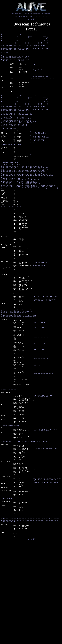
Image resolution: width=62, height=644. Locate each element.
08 (33, 16)
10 (38, 16)
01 (14, 16)
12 (43, 16)
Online (31, 14)
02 (17, 16)
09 (36, 16)
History (27, 14)
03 (22, 16)
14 (48, 16)
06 (29, 16)
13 (45, 16)
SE (19, 16)
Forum (45, 14)
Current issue (21, 14)
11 (41, 16)
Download (40, 14)
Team (15, 14)
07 (31, 16)
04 (24, 16)
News (12, 14)
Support (35, 14)
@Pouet (49, 14)
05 (26, 16)
